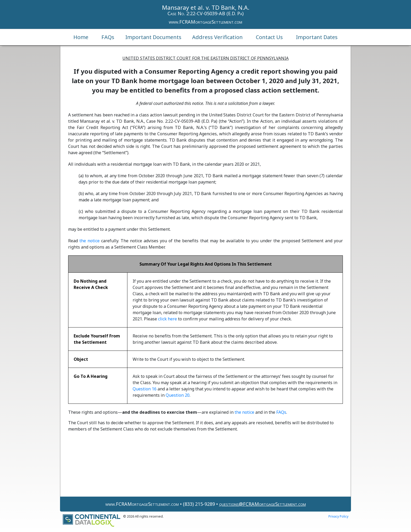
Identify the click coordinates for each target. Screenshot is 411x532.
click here (167, 319)
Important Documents (153, 37)
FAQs (108, 37)
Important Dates (317, 37)
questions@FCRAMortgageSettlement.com (263, 504)
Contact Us (269, 37)
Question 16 (145, 389)
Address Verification (217, 37)
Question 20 (178, 395)
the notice (90, 241)
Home (81, 37)
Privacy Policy (338, 516)
